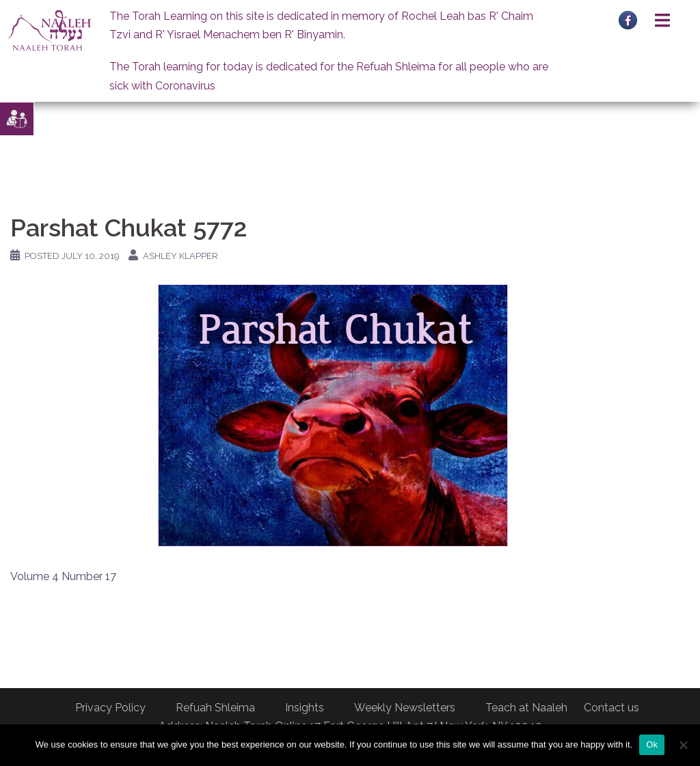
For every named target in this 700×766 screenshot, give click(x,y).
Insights (305, 708)
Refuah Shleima (215, 708)
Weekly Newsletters (405, 708)
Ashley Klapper (180, 256)
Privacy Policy (110, 708)
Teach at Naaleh (526, 708)
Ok (652, 744)
